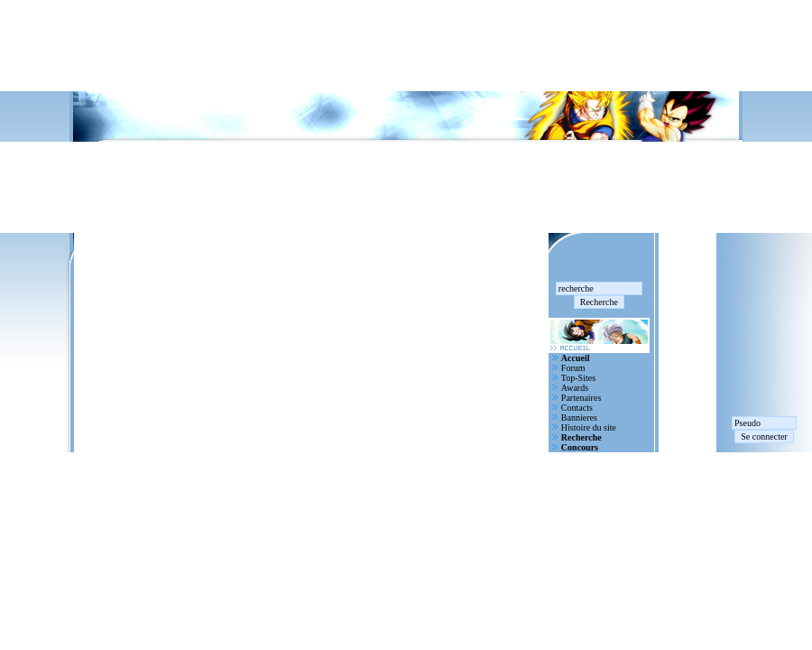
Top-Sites (578, 378)
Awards (575, 388)
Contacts (577, 408)
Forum (573, 368)
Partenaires (581, 398)
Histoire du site (589, 427)
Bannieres (579, 418)
